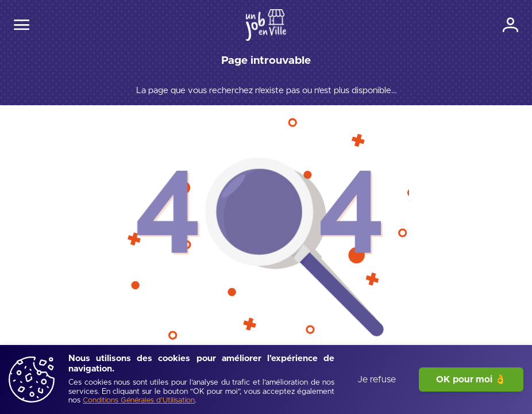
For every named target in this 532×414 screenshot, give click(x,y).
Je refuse (377, 379)
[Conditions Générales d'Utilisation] (139, 401)
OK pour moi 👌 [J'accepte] (471, 379)
